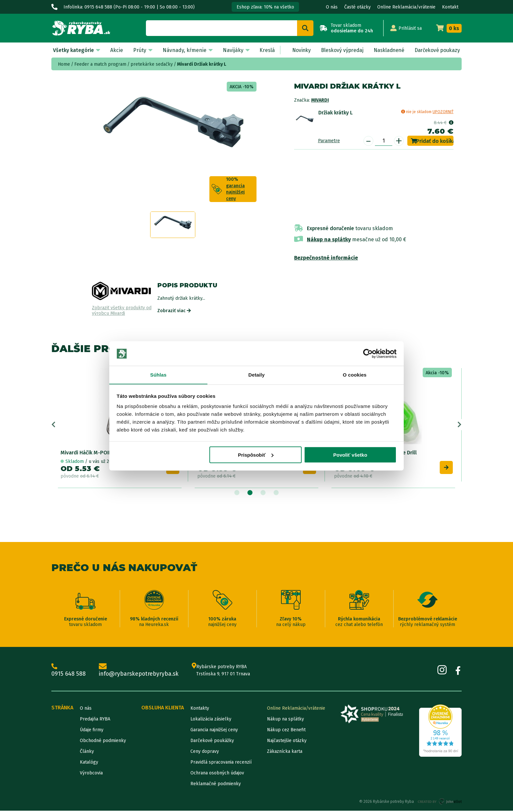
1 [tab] (237, 494)
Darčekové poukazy (436, 50)
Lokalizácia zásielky (211, 720)
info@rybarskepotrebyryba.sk (140, 671)
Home (64, 64)
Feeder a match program (100, 64)
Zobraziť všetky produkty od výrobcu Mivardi (122, 311)
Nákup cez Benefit (286, 731)
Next (460, 425)
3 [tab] (263, 494)
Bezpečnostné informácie (326, 258)
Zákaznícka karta (285, 753)
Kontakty (200, 710)
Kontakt (450, 7)
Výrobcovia (91, 774)
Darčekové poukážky (212, 742)
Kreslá (265, 50)
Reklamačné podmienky (216, 785)
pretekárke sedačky (152, 64)
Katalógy (89, 763)
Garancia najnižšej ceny (214, 731)
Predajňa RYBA (95, 720)
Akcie (116, 50)
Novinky (298, 50)
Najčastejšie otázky (287, 742)
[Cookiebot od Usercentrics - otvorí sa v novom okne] (368, 353)
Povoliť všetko (350, 455)
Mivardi (320, 100)
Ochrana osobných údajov (217, 774)
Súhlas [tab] (158, 375)
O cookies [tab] (355, 375)
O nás (332, 7)
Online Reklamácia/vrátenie (406, 7)
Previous (53, 425)
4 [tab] (276, 494)
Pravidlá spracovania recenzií (221, 763)
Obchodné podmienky (103, 742)
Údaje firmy (92, 731)
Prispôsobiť (256, 455)
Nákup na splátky (329, 239)
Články (87, 753)
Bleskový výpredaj (339, 50)
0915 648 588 (69, 671)
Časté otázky (357, 7)
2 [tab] (250, 494)
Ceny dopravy (205, 753)
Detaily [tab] (256, 375)
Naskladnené (387, 50)
